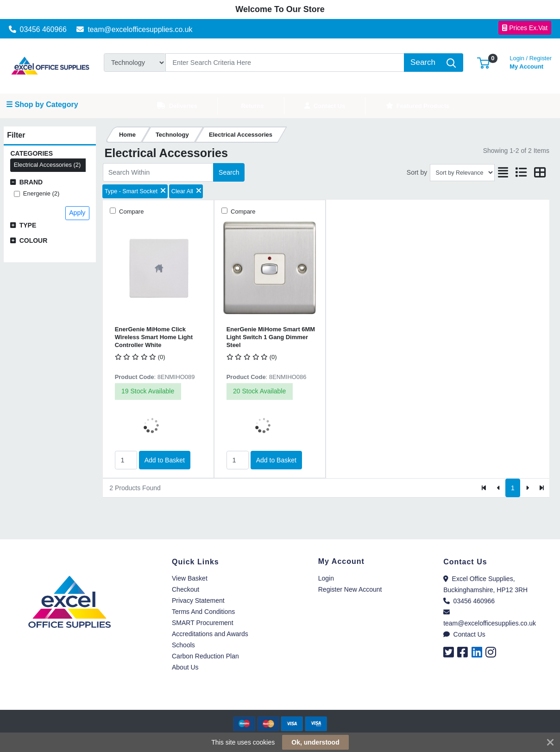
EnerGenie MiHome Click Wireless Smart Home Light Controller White (154, 337)
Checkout (186, 589)
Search (229, 172)
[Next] (527, 488)
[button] (483, 62)
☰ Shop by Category (42, 104)
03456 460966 (38, 29)
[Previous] (499, 488)
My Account (531, 61)
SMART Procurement (203, 623)
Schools (183, 645)
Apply (77, 213)
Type (28, 225)
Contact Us (464, 634)
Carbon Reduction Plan (205, 656)
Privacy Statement (198, 600)
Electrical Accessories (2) (47, 165)
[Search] (285, 63)
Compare (131, 212)
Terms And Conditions (203, 612)
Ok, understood (315, 742)
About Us (185, 667)
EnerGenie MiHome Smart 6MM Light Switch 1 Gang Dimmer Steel (271, 337)
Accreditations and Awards (210, 634)
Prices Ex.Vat (525, 28)
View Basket (190, 578)
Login (326, 578)
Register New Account (350, 589)
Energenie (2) (41, 193)
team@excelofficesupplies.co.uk (134, 29)
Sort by (417, 172)
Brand (31, 182)
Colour (34, 240)
